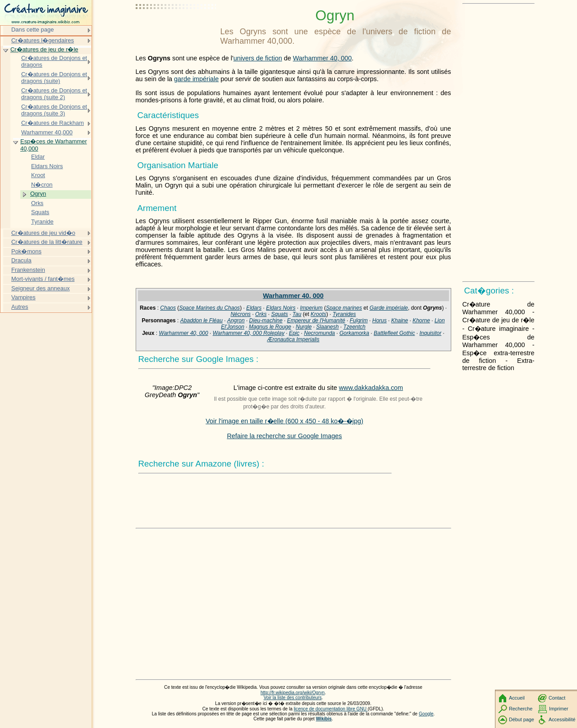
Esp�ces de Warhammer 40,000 (54, 145)
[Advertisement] (176, 29)
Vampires (23, 297)
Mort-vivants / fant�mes (43, 279)
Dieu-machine (266, 321)
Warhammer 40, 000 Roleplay (249, 333)
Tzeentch (354, 327)
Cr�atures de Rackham (53, 123)
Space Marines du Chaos (209, 308)
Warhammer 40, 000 (323, 58)
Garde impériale (389, 308)
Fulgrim (359, 321)
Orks (261, 314)
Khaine (400, 321)
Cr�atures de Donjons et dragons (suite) (54, 78)
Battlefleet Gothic (394, 333)
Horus (380, 321)
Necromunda (319, 333)
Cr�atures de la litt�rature (47, 242)
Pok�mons (26, 251)
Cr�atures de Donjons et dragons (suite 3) (54, 110)
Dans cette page (32, 30)
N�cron (42, 185)
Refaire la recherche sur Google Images (284, 436)
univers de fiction (258, 58)
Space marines (344, 308)
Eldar (38, 157)
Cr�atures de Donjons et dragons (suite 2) (54, 94)
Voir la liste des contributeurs (293, 698)
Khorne (421, 321)
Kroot (38, 175)
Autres (20, 307)
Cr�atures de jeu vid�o (43, 233)
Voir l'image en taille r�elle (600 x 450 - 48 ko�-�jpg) (284, 421)
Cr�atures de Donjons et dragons (54, 62)
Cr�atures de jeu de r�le (44, 49)
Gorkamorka (354, 333)
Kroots (318, 314)
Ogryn (38, 194)
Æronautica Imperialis (293, 339)
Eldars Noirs (281, 308)
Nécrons (240, 314)
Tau (297, 314)
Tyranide (42, 222)
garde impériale (196, 79)
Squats (279, 314)
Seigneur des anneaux (41, 288)
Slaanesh (327, 327)
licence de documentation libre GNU (331, 709)
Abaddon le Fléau (201, 321)
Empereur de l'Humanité (316, 321)
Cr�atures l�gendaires (43, 40)
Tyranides (344, 314)
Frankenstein (28, 270)
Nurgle (304, 327)
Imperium (311, 308)
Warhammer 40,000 (47, 132)
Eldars (254, 308)
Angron (236, 321)
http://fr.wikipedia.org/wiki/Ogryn (293, 693)
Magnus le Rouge (270, 327)
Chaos (168, 308)
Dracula (21, 260)
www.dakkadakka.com (371, 388)
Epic (294, 333)
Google (426, 714)
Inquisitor (430, 333)
